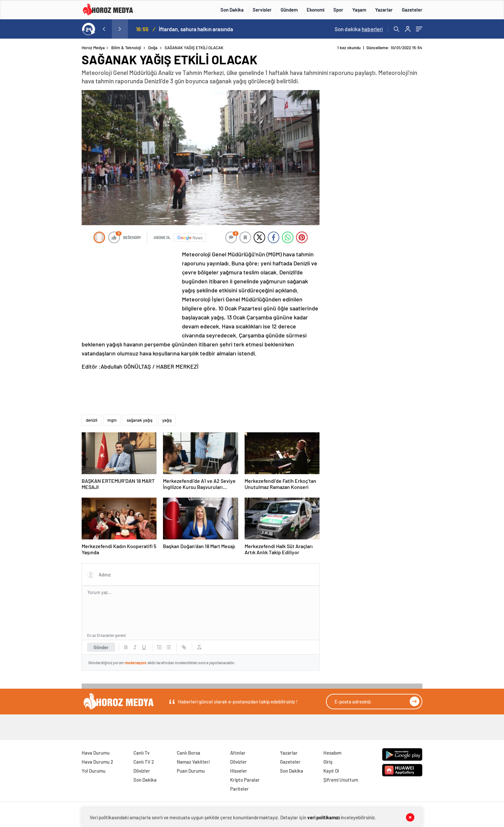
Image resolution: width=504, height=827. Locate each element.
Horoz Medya (93, 48)
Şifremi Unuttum (341, 780)
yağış (167, 420)
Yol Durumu (94, 771)
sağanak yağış (139, 420)
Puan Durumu (191, 771)
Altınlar (238, 753)
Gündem (289, 10)
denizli (92, 420)
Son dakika (359, 29)
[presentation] (104, 29)
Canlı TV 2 (144, 762)
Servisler (262, 10)
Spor (338, 10)
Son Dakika (232, 10)
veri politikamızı (324, 817)
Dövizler (142, 771)
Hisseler (239, 771)
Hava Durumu (96, 753)
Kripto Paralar (245, 780)
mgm (112, 420)
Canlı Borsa (189, 753)
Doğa (153, 48)
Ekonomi (315, 10)
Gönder (101, 647)
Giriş (328, 762)
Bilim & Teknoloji (126, 48)
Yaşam (359, 10)
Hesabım (332, 753)
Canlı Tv (141, 753)
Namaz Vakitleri (193, 762)
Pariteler (239, 789)
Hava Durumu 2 (97, 762)
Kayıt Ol (331, 771)
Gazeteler (412, 10)
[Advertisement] (56, 169)
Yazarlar (384, 10)
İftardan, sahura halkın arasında (196, 29)
